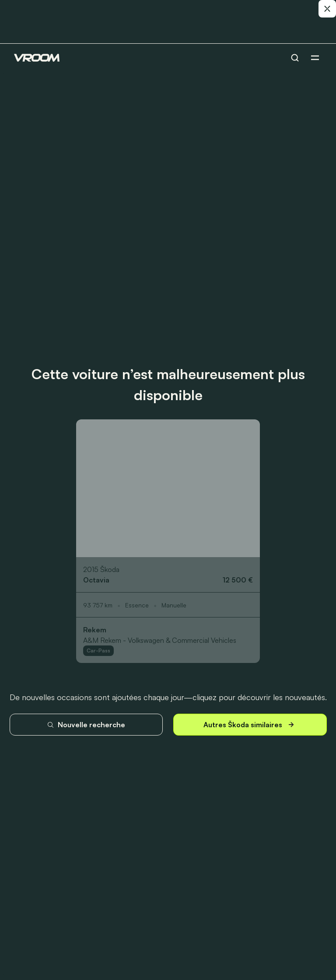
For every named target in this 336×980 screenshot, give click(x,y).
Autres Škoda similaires (250, 725)
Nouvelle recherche (86, 725)
